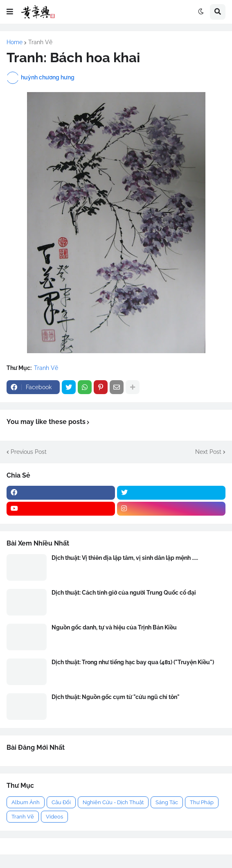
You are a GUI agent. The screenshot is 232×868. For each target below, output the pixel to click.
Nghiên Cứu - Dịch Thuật (113, 802)
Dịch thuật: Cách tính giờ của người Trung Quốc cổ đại (124, 593)
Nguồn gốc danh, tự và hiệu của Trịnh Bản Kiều (114, 627)
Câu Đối (61, 802)
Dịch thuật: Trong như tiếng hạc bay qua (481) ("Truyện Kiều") (133, 662)
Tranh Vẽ (40, 42)
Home (15, 42)
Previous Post (29, 452)
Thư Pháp (202, 802)
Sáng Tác (167, 802)
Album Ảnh (26, 802)
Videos (54, 817)
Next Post (208, 452)
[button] (10, 12)
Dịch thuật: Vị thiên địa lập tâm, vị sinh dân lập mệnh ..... (125, 558)
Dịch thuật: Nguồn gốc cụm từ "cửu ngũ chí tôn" (116, 697)
